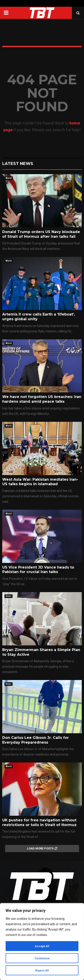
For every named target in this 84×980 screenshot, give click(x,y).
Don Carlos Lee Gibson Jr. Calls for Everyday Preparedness (36, 740)
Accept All (42, 946)
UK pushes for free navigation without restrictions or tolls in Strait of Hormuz (39, 822)
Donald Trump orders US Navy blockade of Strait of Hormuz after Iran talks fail (41, 234)
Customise (42, 958)
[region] (42, 942)
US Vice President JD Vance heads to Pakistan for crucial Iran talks (38, 570)
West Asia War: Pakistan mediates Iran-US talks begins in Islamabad (40, 482)
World (9, 178)
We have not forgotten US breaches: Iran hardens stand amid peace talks (42, 399)
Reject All (42, 970)
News (9, 596)
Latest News (18, 164)
